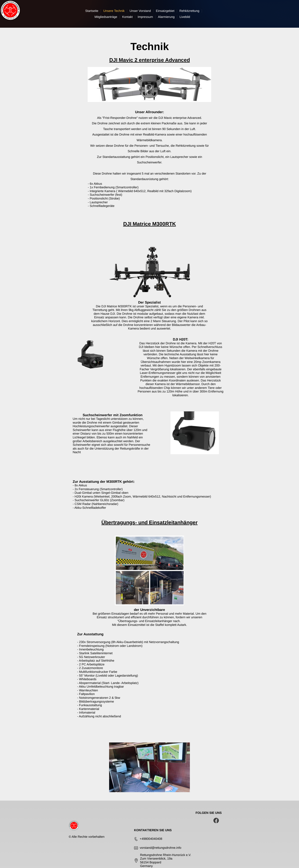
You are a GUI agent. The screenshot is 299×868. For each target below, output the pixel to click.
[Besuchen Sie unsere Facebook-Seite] (216, 821)
